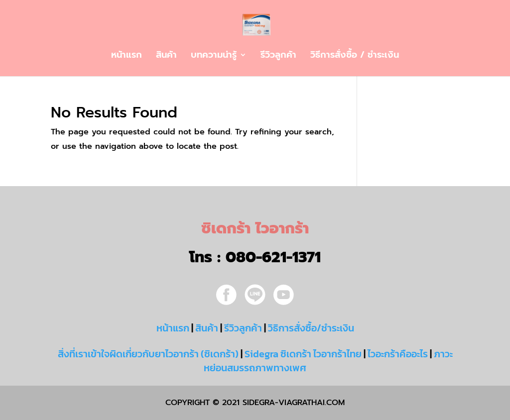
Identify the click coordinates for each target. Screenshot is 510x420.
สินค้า (166, 56)
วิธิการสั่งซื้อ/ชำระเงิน (311, 328)
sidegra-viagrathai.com (292, 403)
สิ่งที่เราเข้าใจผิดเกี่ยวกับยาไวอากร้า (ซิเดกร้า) (148, 354)
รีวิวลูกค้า (278, 56)
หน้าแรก (127, 56)
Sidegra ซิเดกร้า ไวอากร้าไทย (303, 354)
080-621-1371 (273, 257)
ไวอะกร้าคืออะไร (398, 354)
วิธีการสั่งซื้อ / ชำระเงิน (355, 56)
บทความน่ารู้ (214, 56)
